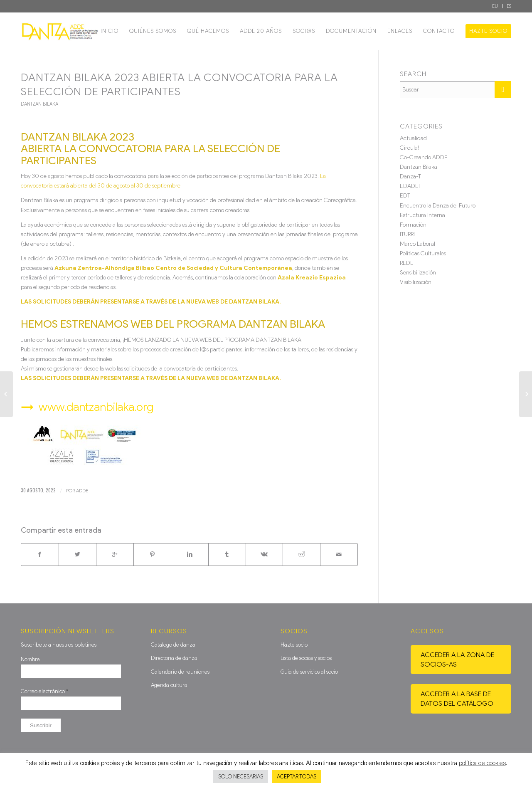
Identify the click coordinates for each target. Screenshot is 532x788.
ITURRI (407, 234)
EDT (405, 196)
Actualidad (413, 138)
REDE (407, 263)
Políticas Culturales (423, 253)
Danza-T (410, 177)
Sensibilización (418, 273)
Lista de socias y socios (306, 658)
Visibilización (416, 282)
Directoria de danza (174, 658)
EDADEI (410, 186)
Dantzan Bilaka (39, 104)
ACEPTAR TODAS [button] (297, 777)
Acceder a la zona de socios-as (457, 660)
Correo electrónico (44, 691)
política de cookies (482, 763)
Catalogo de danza (173, 645)
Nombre (30, 659)
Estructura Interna (422, 215)
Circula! (409, 148)
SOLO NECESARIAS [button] (241, 777)
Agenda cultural (170, 685)
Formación (413, 225)
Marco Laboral (417, 244)
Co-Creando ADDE (424, 157)
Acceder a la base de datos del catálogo (457, 699)
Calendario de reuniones (180, 672)
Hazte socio (294, 645)
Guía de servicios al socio (309, 672)
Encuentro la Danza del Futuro (438, 206)
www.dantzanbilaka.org (96, 407)
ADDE (82, 491)
